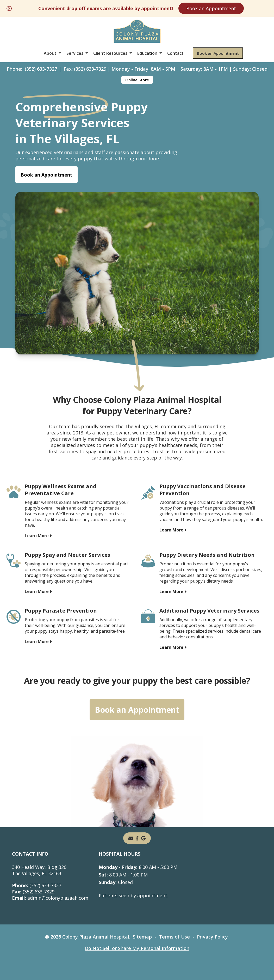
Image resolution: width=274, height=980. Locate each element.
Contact (175, 53)
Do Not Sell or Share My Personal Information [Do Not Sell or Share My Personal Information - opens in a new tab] (137, 948)
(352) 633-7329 (33, 892)
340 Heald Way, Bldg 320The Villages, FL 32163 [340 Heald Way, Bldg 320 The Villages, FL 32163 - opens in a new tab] (39, 870)
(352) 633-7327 (41, 69)
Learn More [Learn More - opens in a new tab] (37, 535)
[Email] (131, 838)
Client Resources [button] (110, 53)
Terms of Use (174, 937)
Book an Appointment (211, 8)
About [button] (50, 53)
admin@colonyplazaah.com (50, 898)
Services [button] (75, 53)
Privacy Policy (212, 937)
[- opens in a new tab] (137, 838)
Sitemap (142, 937)
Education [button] (147, 53)
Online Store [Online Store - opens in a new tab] (137, 80)
